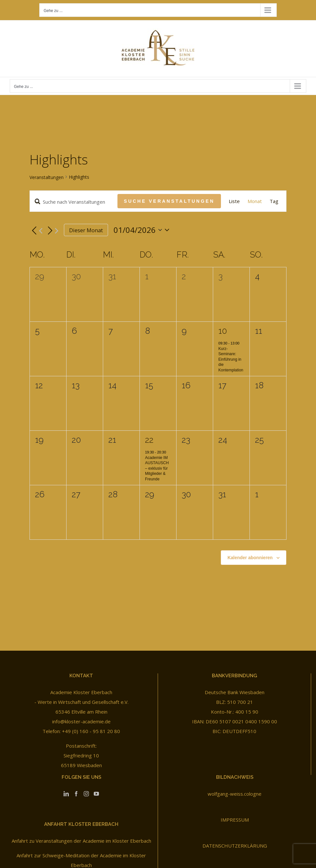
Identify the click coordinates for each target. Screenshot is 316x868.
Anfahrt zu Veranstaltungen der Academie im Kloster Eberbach (81, 841)
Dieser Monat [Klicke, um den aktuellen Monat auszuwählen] (86, 230)
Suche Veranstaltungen (169, 201)
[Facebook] (76, 794)
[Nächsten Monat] (52, 231)
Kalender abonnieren (250, 558)
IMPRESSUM (235, 820)
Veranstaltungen (47, 177)
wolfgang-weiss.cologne (235, 794)
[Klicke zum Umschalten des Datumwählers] (143, 230)
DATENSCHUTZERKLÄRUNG (235, 846)
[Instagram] (86, 794)
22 (149, 440)
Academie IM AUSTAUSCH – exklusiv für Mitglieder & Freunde (157, 468)
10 (223, 331)
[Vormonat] (36, 231)
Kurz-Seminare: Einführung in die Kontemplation (231, 359)
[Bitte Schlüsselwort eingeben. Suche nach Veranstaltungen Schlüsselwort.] (74, 202)
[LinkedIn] (66, 794)
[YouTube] (96, 794)
